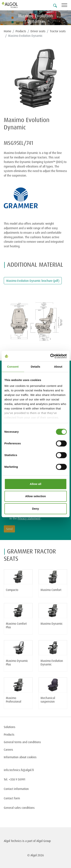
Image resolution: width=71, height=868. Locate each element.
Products (21, 31)
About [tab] (58, 367)
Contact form (12, 798)
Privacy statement (29, 518)
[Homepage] (14, 5)
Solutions (10, 727)
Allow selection (35, 496)
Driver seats (38, 31)
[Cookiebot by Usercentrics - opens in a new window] (51, 356)
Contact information (16, 789)
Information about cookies (20, 757)
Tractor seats (58, 31)
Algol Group (44, 841)
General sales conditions (19, 808)
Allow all (35, 484)
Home (7, 31)
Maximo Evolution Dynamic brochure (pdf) (33, 281)
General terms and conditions (22, 742)
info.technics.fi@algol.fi (19, 770)
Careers (8, 750)
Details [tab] (36, 367)
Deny (35, 509)
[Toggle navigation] (66, 6)
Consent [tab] (13, 367)
